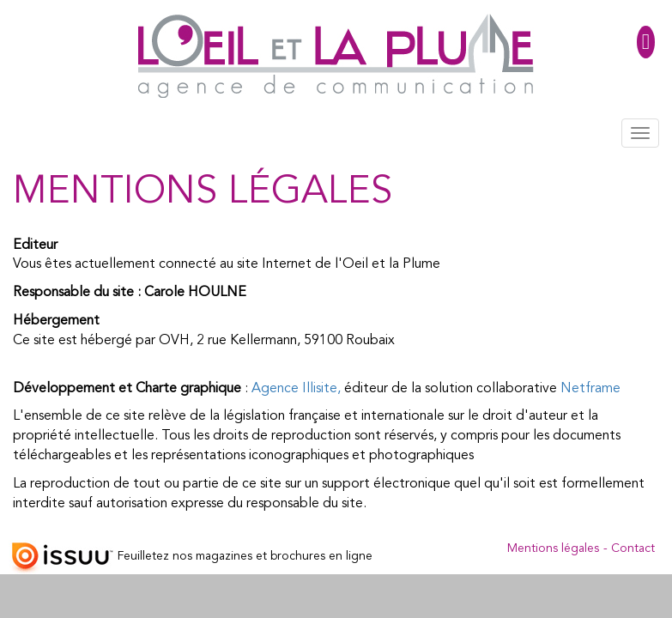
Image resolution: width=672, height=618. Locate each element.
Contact (633, 548)
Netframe (590, 389)
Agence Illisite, (296, 389)
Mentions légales (553, 548)
